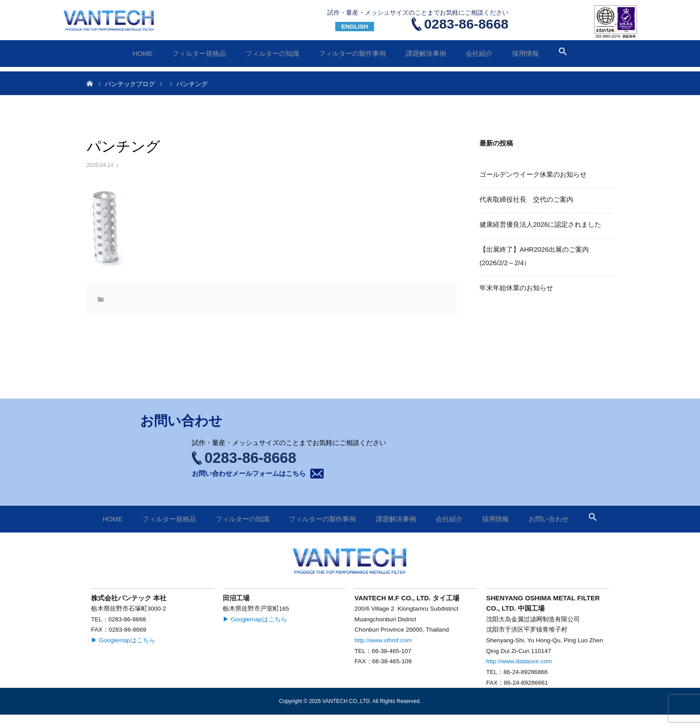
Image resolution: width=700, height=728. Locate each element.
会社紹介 (479, 53)
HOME (143, 53)
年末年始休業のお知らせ (516, 288)
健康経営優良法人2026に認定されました (540, 224)
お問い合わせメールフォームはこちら (249, 473)
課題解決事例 (426, 53)
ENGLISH (354, 27)
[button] (563, 53)
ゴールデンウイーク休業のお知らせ (533, 174)
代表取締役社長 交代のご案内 (526, 199)
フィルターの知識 (272, 53)
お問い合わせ (555, 20)
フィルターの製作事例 (352, 53)
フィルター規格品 (199, 53)
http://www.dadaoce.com (519, 661)
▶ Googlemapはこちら (123, 640)
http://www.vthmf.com (383, 640)
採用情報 (525, 53)
